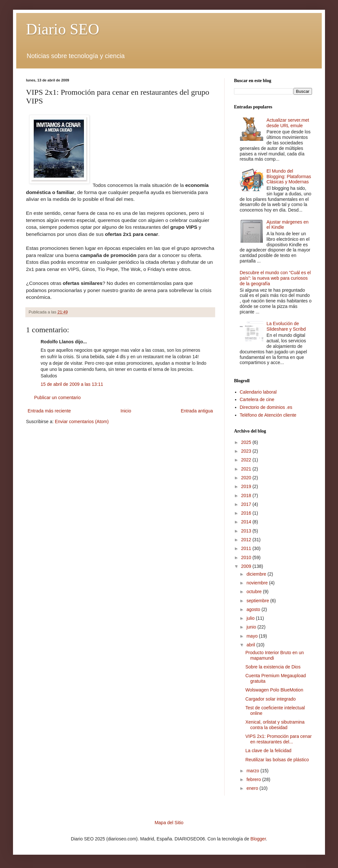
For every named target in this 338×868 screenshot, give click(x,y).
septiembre (258, 601)
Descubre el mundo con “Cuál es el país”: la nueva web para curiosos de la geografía (275, 278)
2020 (247, 478)
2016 (247, 513)
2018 (247, 495)
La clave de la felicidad (268, 751)
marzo (253, 771)
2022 (247, 460)
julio (251, 618)
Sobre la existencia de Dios (273, 667)
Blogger (258, 839)
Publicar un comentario (57, 397)
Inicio (126, 411)
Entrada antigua (197, 411)
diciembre (257, 574)
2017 (247, 504)
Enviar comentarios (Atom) (82, 422)
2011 (247, 548)
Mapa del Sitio (169, 823)
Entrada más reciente (49, 411)
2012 (247, 540)
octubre (255, 592)
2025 (247, 442)
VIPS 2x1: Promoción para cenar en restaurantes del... (279, 739)
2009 (247, 566)
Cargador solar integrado (271, 699)
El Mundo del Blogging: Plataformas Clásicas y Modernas (289, 177)
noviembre (258, 583)
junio (252, 627)
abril (251, 645)
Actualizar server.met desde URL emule (288, 123)
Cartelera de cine (257, 399)
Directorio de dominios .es (266, 407)
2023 (247, 451)
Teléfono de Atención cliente (268, 415)
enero (253, 788)
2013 (247, 531)
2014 (247, 522)
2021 (247, 469)
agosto (254, 609)
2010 (247, 557)
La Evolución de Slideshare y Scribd (286, 326)
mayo (253, 636)
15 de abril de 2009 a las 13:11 (72, 384)
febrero (254, 779)
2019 (247, 486)
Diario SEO (63, 29)
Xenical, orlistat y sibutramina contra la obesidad (275, 725)
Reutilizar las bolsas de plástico (277, 760)
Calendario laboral (258, 392)
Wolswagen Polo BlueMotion (274, 690)
